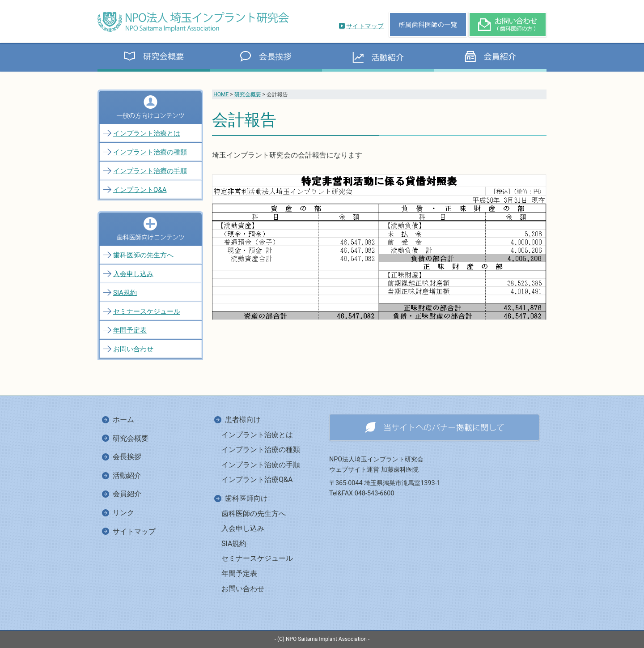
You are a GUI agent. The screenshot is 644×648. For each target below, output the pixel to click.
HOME (221, 94)
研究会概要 (248, 94)
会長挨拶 (127, 457)
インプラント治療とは (147, 133)
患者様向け (243, 420)
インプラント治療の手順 (150, 171)
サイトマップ (365, 26)
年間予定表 (130, 330)
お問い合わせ (133, 349)
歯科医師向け (246, 498)
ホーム (123, 420)
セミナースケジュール (147, 311)
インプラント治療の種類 (150, 152)
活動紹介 (127, 475)
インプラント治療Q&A (257, 480)
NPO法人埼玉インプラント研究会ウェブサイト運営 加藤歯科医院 (376, 465)
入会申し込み (133, 274)
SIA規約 (125, 293)
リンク (123, 513)
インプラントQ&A (140, 190)
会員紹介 (127, 494)
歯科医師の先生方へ (143, 255)
